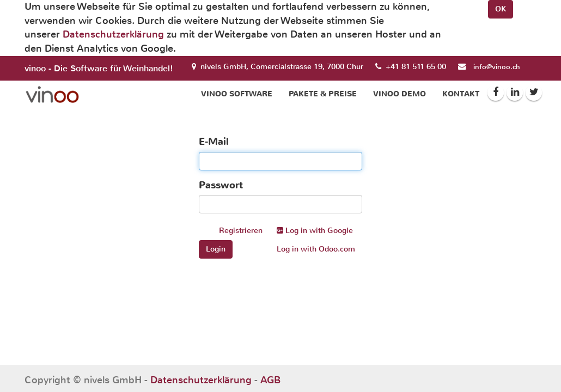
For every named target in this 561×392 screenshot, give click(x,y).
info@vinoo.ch (497, 67)
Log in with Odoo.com (316, 249)
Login (216, 249)
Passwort (221, 185)
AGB (271, 380)
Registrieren (241, 231)
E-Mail (214, 142)
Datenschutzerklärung (113, 34)
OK (501, 9)
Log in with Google (315, 231)
